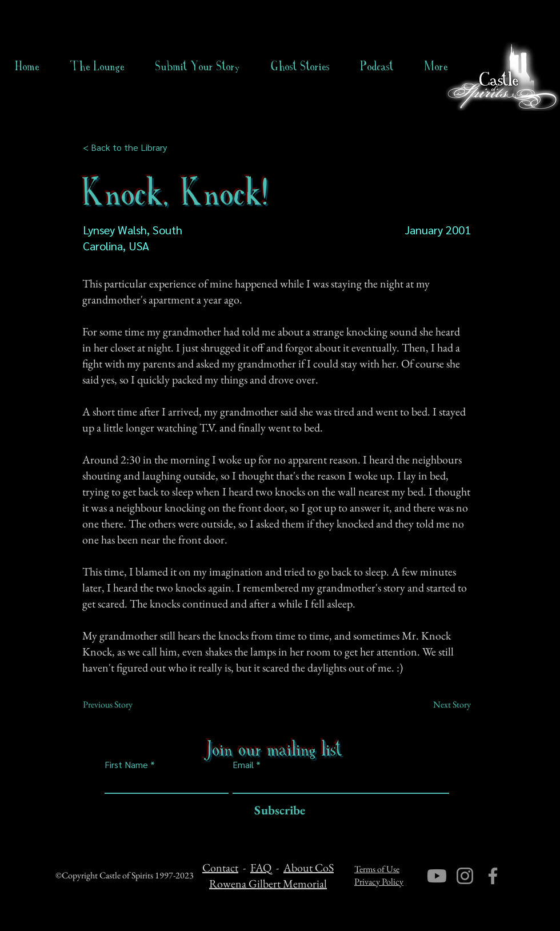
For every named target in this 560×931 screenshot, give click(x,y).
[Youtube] (437, 876)
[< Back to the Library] (128, 147)
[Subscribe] (277, 811)
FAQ (261, 868)
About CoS (309, 868)
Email (243, 765)
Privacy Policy (379, 882)
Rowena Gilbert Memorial (268, 884)
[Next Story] (442, 705)
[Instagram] (465, 876)
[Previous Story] (121, 705)
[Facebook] (493, 876)
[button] (300, 66)
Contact (220, 868)
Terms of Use (377, 869)
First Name (126, 765)
